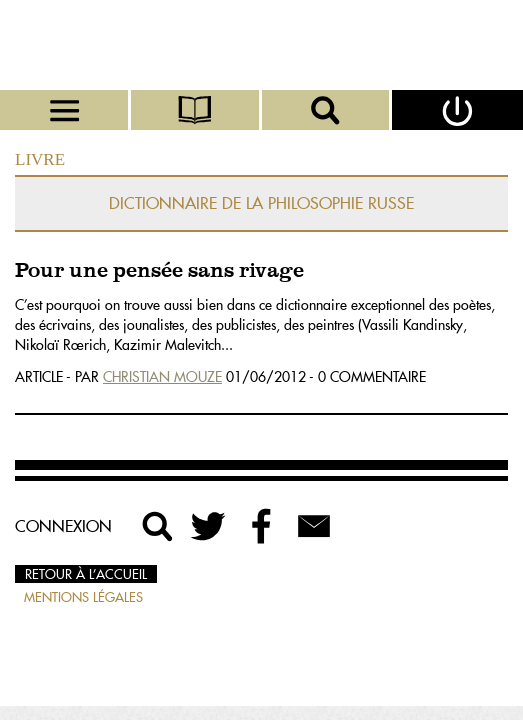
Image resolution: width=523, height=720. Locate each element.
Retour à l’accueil (86, 574)
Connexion (63, 526)
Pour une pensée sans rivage (159, 271)
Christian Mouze (162, 377)
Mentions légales (83, 597)
